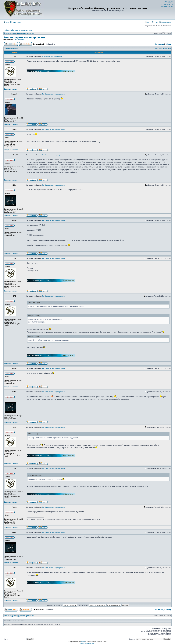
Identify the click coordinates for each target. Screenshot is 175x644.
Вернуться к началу (11, 89)
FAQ (148, 22)
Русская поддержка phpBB (87, 643)
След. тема (167, 49)
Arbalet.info (169, 2)
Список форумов (10, 33)
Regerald (21, 39)
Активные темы (27, 30)
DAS (15, 39)
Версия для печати (11, 49)
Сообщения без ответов (12, 30)
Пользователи (165, 22)
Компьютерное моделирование (24, 37)
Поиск (155, 22)
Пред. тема (159, 49)
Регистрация (16, 22)
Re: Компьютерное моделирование (54, 94)
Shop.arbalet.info (167, 4)
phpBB (83, 642)
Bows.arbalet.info (167, 7)
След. (169, 44)
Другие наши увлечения (25, 33)
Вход (6, 22)
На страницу (160, 44)
